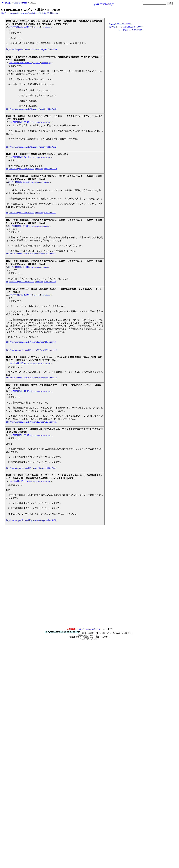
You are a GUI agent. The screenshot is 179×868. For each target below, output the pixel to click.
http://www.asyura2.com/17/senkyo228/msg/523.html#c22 (31, 350)
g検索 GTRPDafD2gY (104, 4)
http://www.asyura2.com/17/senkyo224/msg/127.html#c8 (31, 254)
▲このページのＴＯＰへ (120, 24)
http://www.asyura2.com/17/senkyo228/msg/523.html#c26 (31, 422)
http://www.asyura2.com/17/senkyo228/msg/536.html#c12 (31, 378)
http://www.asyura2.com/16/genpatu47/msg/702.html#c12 (31, 147)
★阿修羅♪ (6, 3)
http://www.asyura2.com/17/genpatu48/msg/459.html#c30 (31, 520)
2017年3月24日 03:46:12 (20, 122)
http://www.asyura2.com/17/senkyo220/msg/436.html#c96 (31, 49)
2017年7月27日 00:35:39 (20, 435)
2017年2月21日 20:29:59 (20, 27)
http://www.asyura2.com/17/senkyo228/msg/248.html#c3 (31, 342)
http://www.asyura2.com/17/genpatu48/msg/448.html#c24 (31, 468)
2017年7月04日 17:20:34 (20, 363)
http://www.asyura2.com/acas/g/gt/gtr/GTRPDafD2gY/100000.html (30, 13)
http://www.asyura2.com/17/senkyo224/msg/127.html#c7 (31, 213)
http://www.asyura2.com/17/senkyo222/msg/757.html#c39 (31, 169)
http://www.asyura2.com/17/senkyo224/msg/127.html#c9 (31, 281)
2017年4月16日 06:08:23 (19, 267)
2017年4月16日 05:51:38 (19, 182)
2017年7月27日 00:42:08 (20, 481)
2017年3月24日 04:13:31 (20, 157)
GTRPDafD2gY (20, 3)
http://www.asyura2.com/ (89, 629)
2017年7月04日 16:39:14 (20, 295)
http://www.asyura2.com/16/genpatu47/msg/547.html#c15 (31, 109)
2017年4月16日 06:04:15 (19, 226)
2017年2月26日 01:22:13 (20, 63)
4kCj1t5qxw (36, 27)
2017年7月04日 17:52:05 (20, 391)
